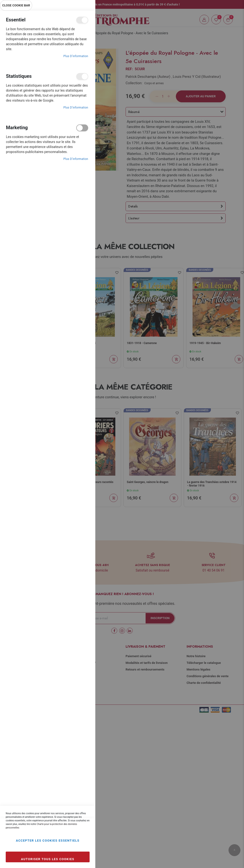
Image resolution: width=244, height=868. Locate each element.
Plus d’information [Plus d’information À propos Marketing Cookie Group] (76, 159)
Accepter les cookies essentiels (48, 841)
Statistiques (82, 76)
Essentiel (82, 20)
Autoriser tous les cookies (48, 859)
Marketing (82, 128)
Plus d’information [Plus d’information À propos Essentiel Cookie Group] (76, 56)
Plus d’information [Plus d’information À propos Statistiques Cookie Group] (76, 108)
